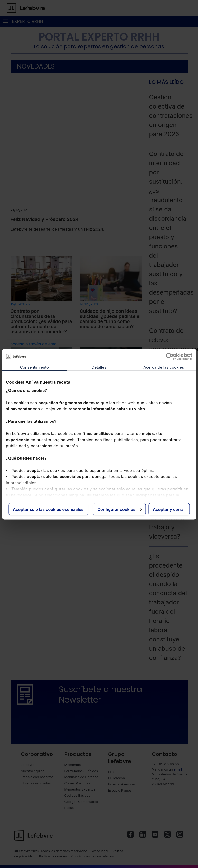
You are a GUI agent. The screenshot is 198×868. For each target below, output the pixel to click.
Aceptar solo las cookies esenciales (48, 509)
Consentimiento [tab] (34, 367)
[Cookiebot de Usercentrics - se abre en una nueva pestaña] (170, 356)
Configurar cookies (120, 509)
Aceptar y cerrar (169, 509)
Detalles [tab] (99, 367)
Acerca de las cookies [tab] (164, 367)
